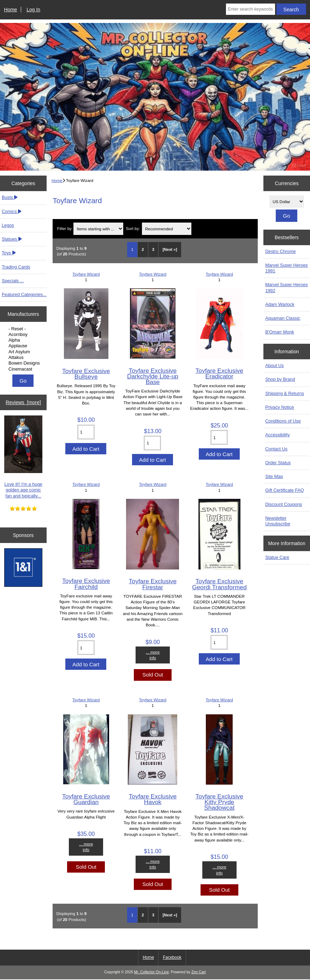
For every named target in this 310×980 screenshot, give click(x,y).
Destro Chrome (280, 251)
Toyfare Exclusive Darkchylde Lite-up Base (153, 376)
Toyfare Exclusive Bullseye (86, 374)
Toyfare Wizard (86, 274)
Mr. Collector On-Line (152, 972)
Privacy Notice (279, 407)
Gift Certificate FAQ (285, 490)
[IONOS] (23, 568)
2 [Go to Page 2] (143, 249)
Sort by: (133, 229)
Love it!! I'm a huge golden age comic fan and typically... (23, 457)
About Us (274, 365)
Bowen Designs (24, 363)
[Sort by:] (167, 229)
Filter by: (65, 229)
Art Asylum (24, 352)
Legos (8, 225)
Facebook (172, 957)
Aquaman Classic (283, 318)
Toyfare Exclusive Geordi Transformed (219, 584)
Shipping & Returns (285, 393)
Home (10, 10)
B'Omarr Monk (280, 332)
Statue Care (277, 557)
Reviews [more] (23, 402)
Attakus (24, 358)
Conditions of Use (283, 421)
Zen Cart (199, 972)
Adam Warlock (280, 304)
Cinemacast (24, 369)
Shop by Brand (280, 379)
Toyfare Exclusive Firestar (153, 584)
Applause (24, 346)
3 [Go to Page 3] (153, 249)
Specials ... (13, 281)
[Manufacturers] (23, 349)
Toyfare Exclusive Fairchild (86, 584)
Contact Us (276, 449)
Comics (12, 211)
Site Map (274, 476)
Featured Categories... (24, 294)
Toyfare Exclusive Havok (153, 799)
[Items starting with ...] (98, 229)
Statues (12, 239)
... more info (153, 655)
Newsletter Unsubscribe (278, 521)
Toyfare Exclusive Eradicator (219, 373)
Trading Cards (16, 267)
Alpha (24, 340)
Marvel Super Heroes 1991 (286, 268)
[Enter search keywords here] (250, 9)
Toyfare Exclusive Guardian (86, 799)
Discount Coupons (284, 504)
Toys (9, 253)
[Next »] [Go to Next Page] (170, 249)
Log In (33, 10)
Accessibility (277, 435)
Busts (10, 197)
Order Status (278, 463)
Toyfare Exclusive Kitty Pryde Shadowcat (219, 802)
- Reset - (24, 329)
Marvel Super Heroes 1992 (286, 287)
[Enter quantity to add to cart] (86, 432)
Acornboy (24, 335)
